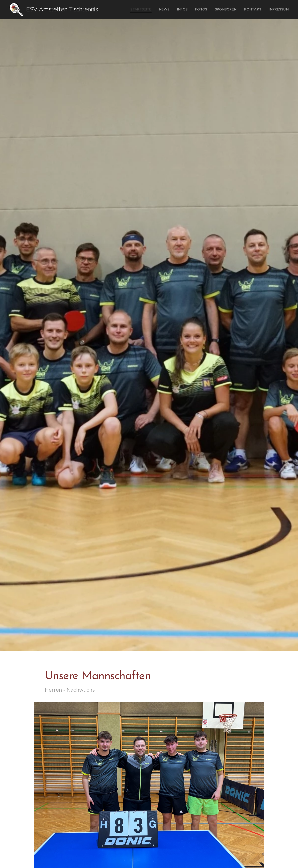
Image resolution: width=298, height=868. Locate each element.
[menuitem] (152, 10)
